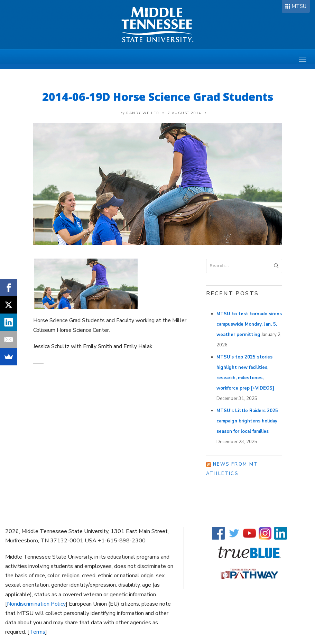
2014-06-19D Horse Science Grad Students (158, 97)
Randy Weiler (143, 113)
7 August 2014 (185, 113)
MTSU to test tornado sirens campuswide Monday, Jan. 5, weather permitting (249, 324)
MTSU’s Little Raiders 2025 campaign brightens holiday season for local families (247, 421)
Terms (37, 632)
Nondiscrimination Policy (36, 604)
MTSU (299, 6)
